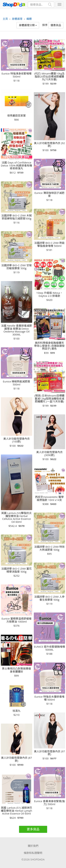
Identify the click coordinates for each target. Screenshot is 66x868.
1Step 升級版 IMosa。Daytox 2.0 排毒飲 (49, 294)
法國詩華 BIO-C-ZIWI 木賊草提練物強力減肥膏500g (16, 217)
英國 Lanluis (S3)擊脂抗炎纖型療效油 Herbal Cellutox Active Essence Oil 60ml (16, 517)
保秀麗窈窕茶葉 (16, 116)
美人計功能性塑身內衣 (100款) (17, 440)
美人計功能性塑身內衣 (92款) (49, 145)
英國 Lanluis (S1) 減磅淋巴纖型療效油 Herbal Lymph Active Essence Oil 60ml (16, 811)
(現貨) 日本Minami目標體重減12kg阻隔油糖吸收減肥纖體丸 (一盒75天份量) (49, 399)
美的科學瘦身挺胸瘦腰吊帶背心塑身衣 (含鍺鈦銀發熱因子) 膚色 (49, 346)
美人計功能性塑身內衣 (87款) (16, 759)
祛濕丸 (16, 711)
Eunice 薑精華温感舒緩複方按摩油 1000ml (17, 620)
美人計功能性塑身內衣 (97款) (49, 753)
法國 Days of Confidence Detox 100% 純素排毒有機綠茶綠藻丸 (16, 165)
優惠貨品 (56, 25)
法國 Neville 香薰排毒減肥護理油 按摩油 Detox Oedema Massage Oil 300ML (16, 330)
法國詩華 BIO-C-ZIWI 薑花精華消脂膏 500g (16, 570)
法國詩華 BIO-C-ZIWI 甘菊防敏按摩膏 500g (16, 267)
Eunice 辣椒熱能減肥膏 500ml (16, 383)
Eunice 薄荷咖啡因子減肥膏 (49, 194)
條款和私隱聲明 (33, 853)
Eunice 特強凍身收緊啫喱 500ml (17, 75)
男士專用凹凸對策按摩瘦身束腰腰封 (16, 670)
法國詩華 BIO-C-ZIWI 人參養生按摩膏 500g (49, 598)
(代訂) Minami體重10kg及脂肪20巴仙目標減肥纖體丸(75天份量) (49, 76)
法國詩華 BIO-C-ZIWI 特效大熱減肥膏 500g (49, 548)
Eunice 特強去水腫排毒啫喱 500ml (49, 698)
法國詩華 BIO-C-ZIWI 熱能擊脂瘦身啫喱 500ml (49, 244)
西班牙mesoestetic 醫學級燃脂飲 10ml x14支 (49, 498)
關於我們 (33, 846)
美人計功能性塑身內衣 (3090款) (49, 454)
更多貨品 (33, 829)
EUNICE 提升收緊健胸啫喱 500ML (49, 648)
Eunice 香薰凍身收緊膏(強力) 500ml (49, 803)
